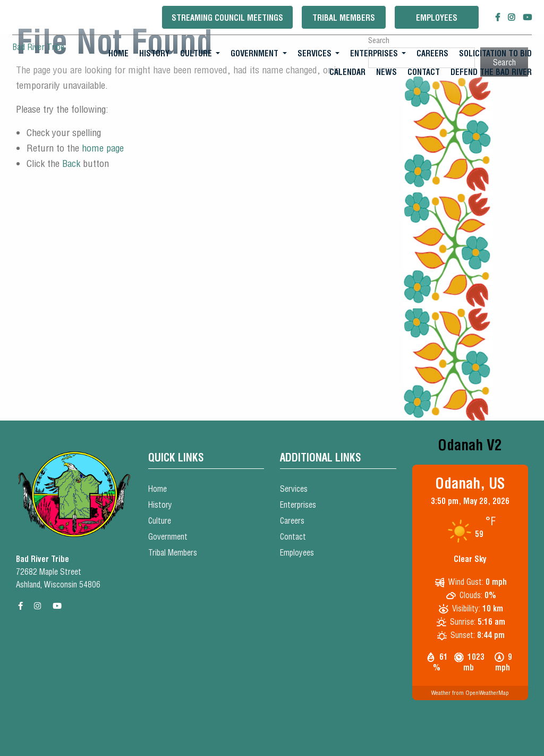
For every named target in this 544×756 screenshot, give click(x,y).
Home (118, 53)
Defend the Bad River (491, 72)
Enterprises (374, 53)
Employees (437, 18)
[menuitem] (118, 54)
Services (314, 53)
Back (71, 163)
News (386, 72)
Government (254, 53)
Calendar (347, 72)
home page (103, 148)
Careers (432, 53)
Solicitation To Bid (495, 53)
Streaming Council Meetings (227, 18)
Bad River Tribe (38, 47)
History (154, 53)
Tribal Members (344, 18)
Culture (196, 53)
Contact (424, 72)
